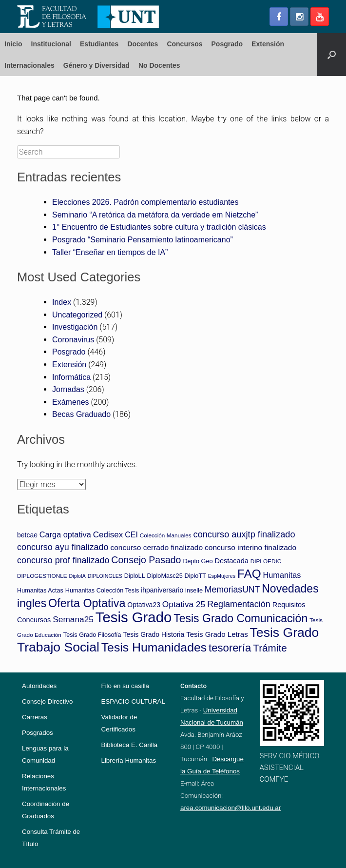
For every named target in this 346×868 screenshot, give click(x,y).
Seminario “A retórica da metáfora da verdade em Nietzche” (155, 215)
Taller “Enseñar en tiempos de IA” (110, 252)
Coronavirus (73, 340)
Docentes (143, 44)
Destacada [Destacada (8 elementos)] (231, 561)
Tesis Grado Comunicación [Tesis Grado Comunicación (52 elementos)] (240, 618)
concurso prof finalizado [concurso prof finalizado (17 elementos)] (63, 560)
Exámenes (71, 402)
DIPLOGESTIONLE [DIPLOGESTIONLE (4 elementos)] (42, 576)
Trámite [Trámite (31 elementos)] (270, 648)
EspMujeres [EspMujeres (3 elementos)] (222, 576)
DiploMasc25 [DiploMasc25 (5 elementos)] (165, 576)
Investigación (75, 327)
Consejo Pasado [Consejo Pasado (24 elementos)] (146, 560)
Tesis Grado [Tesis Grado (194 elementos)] (134, 617)
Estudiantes (99, 44)
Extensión (268, 44)
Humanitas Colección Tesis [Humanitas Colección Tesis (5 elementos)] (102, 591)
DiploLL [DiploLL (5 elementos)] (135, 576)
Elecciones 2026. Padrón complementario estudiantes (145, 202)
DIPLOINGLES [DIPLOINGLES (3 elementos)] (105, 576)
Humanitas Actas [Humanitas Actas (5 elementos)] (40, 591)
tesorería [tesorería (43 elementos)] (230, 648)
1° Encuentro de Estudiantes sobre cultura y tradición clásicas (159, 227)
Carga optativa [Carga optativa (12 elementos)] (65, 534)
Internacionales (29, 65)
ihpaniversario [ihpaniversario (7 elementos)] (162, 590)
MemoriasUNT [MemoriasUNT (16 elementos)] (232, 590)
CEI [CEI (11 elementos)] (131, 535)
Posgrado (227, 44)
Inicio (13, 44)
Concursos (184, 44)
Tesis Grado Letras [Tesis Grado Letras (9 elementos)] (217, 634)
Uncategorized (77, 315)
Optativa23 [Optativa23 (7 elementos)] (144, 605)
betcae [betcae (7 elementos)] (27, 535)
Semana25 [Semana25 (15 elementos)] (73, 619)
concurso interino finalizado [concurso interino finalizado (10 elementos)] (250, 547)
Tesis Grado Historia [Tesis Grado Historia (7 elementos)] (154, 634)
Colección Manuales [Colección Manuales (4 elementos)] (166, 535)
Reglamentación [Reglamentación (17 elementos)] (239, 604)
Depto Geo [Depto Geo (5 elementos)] (198, 561)
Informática (71, 377)
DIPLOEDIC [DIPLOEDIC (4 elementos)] (266, 561)
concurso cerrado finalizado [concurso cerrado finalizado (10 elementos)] (156, 547)
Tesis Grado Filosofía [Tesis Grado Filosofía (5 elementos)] (92, 635)
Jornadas (68, 389)
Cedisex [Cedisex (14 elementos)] (108, 535)
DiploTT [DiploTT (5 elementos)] (195, 576)
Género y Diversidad (96, 65)
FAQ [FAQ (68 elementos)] (249, 574)
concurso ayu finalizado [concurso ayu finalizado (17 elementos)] (63, 547)
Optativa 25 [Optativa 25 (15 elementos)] (184, 604)
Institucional (51, 44)
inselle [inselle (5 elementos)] (194, 591)
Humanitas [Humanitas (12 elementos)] (282, 575)
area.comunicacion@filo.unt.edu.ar (231, 808)
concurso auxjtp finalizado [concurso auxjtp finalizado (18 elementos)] (244, 534)
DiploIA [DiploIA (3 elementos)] (77, 576)
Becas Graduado (81, 414)
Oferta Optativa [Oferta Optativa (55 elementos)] (87, 603)
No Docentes (159, 65)
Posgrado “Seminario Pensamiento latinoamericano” (143, 240)
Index (62, 302)
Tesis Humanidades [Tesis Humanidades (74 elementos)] (154, 647)
